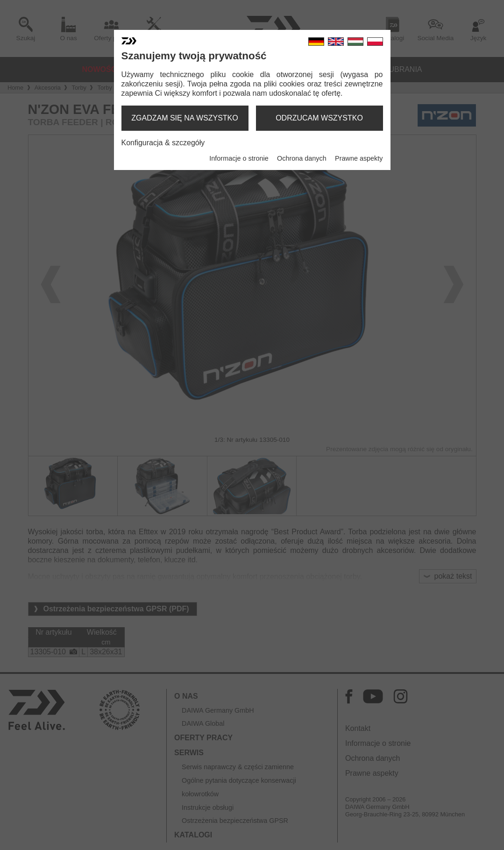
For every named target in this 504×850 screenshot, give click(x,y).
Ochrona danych (302, 158)
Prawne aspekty (359, 158)
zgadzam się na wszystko (185, 118)
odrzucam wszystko (319, 118)
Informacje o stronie (239, 158)
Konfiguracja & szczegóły (163, 143)
